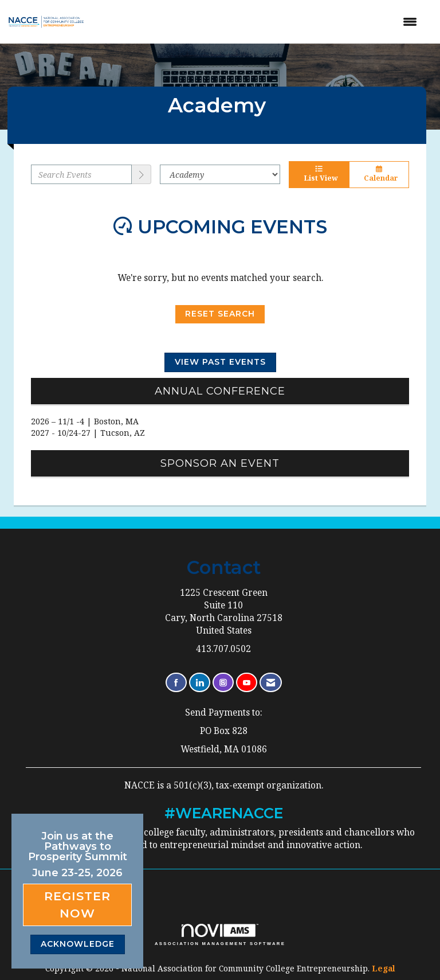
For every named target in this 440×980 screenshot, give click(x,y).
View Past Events (220, 362)
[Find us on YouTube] (247, 683)
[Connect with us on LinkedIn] (200, 683)
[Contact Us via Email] (271, 683)
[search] (142, 174)
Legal (384, 968)
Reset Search (220, 314)
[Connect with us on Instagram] (223, 683)
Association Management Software (220, 935)
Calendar (379, 174)
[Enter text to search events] (81, 174)
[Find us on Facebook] (176, 683)
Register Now (77, 905)
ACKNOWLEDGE (78, 944)
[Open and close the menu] (260, 22)
